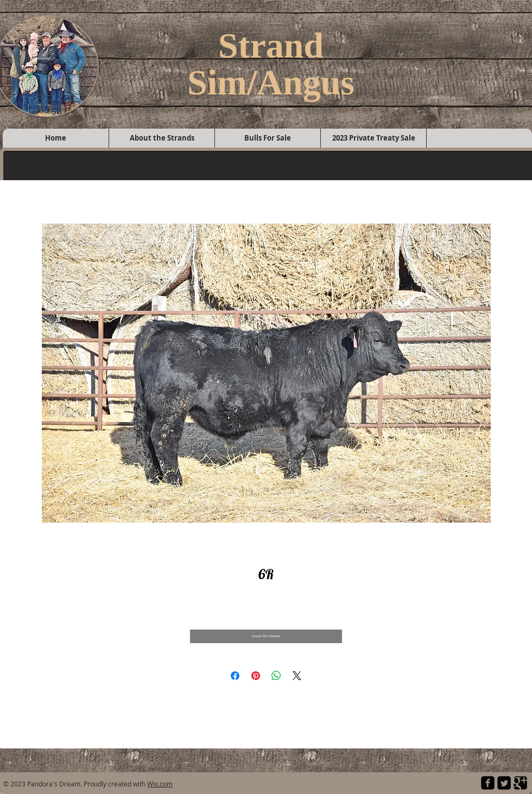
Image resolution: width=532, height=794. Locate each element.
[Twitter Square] (504, 783)
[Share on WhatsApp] (276, 676)
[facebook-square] (488, 783)
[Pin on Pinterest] (256, 676)
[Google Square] (520, 783)
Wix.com (160, 784)
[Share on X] (297, 676)
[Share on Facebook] (235, 676)
